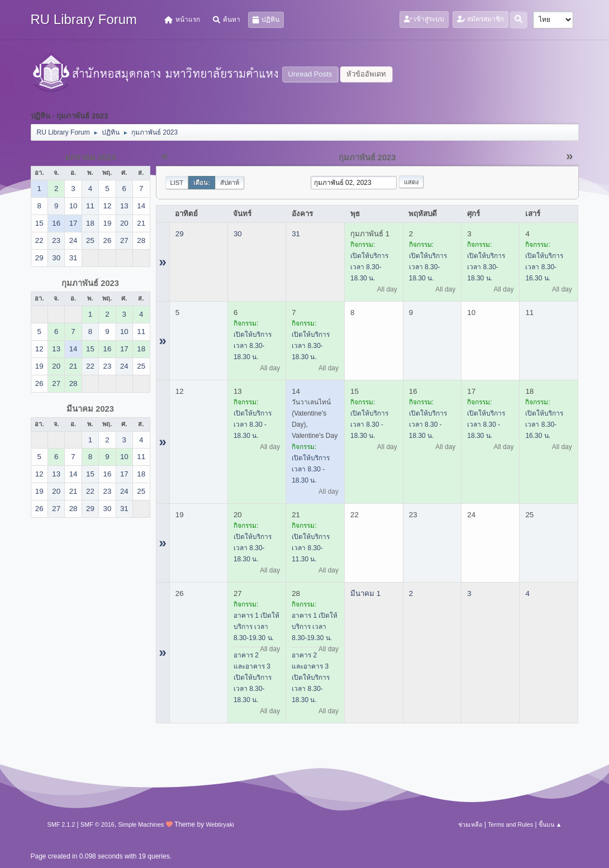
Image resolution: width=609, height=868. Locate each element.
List (177, 183)
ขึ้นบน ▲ (550, 824)
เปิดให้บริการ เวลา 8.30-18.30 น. (369, 267)
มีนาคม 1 (365, 593)
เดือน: (202, 183)
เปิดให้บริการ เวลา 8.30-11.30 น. (311, 548)
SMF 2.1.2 (61, 824)
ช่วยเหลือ (470, 824)
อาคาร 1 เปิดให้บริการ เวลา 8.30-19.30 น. (256, 627)
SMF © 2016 (97, 824)
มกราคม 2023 (91, 158)
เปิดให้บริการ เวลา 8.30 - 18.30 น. (253, 425)
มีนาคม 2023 (90, 409)
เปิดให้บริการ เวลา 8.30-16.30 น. (544, 267)
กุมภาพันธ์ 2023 (90, 283)
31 (296, 234)
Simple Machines (141, 824)
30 (238, 234)
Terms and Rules (510, 824)
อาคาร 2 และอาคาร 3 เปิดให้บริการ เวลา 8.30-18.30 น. (253, 678)
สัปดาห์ (230, 183)
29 (180, 234)
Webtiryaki (220, 824)
